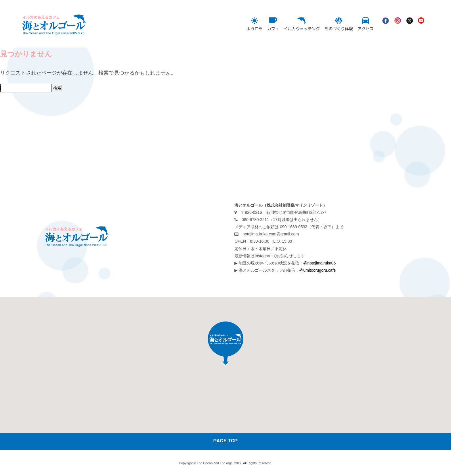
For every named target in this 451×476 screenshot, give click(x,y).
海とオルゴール (68, 35)
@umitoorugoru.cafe (317, 270)
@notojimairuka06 (319, 263)
